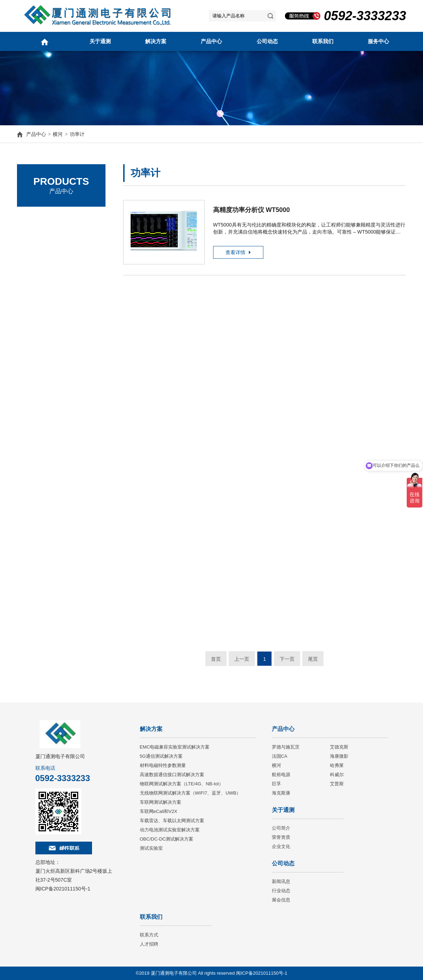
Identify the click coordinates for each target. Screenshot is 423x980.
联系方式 (149, 935)
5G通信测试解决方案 (161, 756)
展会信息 (281, 900)
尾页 (313, 659)
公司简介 (281, 828)
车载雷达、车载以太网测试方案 (172, 821)
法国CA (35, 256)
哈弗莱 (337, 765)
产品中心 (211, 41)
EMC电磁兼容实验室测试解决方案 (175, 747)
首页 (216, 659)
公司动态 (267, 41)
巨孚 (276, 784)
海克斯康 (281, 793)
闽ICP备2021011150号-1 (63, 889)
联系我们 (323, 41)
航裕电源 (281, 775)
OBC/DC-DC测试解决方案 (167, 839)
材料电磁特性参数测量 (163, 765)
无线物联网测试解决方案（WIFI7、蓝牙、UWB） (190, 793)
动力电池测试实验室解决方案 (170, 830)
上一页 (242, 659)
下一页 (287, 659)
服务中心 (378, 41)
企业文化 (281, 846)
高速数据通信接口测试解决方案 (172, 775)
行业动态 (281, 891)
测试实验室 (151, 848)
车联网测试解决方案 (161, 802)
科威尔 (337, 775)
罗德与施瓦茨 (42, 217)
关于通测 (100, 41)
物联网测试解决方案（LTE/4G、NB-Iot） (182, 784)
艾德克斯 (36, 237)
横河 (58, 134)
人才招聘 (149, 944)
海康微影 (339, 756)
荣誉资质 (281, 837)
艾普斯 (337, 784)
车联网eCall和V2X (159, 811)
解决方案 (156, 41)
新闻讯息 (281, 881)
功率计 (77, 134)
